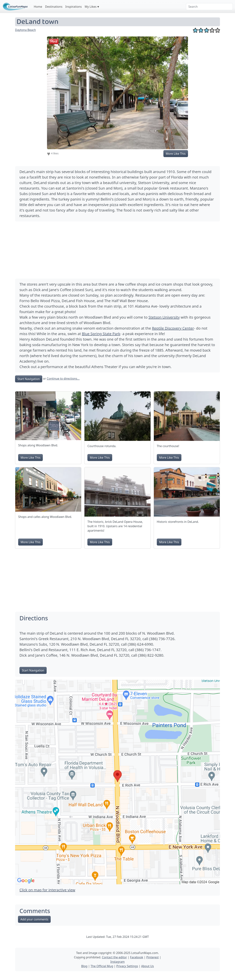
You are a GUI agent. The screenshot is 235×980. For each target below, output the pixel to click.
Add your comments (34, 919)
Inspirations (74, 7)
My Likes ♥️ (92, 7)
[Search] (209, 7)
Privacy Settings (127, 966)
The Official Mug (102, 966)
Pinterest (152, 957)
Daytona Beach (25, 30)
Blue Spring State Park (101, 334)
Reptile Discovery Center (173, 328)
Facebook (137, 957)
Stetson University (164, 317)
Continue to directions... (63, 379)
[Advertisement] (117, 250)
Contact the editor (114, 957)
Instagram (117, 962)
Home (38, 7)
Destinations (54, 7)
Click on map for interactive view (47, 890)
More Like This (176, 154)
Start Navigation (29, 379)
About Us (148, 966)
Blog (84, 966)
